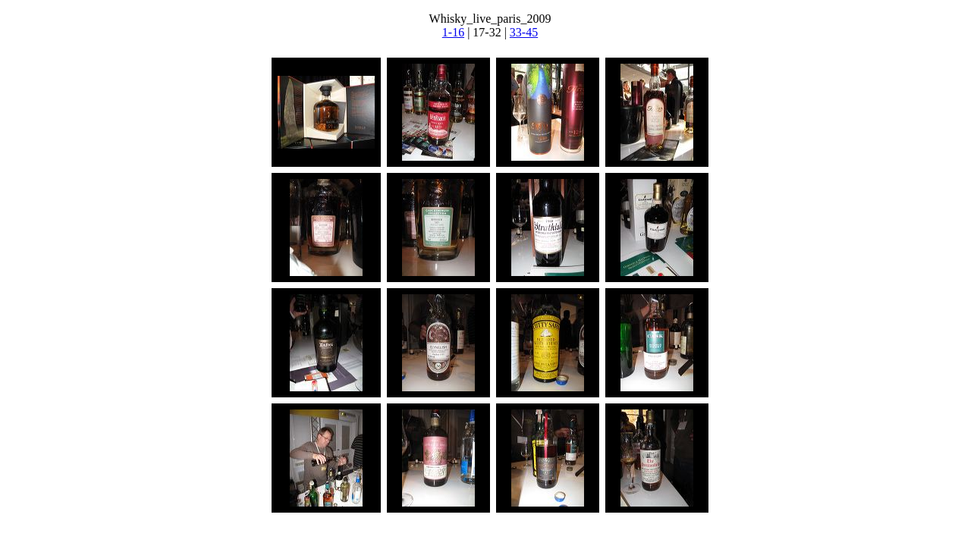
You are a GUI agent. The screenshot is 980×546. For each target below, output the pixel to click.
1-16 (453, 32)
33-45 (524, 32)
